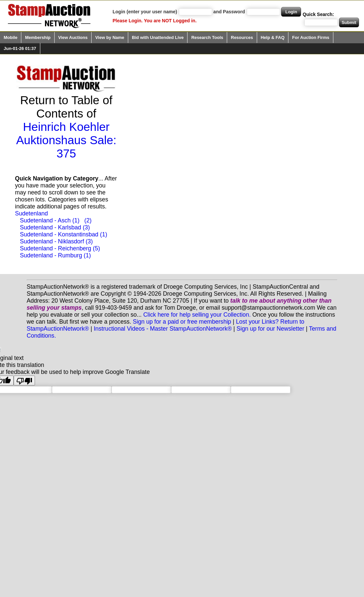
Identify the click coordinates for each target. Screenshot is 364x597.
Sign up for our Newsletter (270, 329)
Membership (38, 37)
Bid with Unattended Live (158, 37)
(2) (88, 220)
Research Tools (207, 37)
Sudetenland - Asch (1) (50, 220)
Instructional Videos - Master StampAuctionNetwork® (163, 329)
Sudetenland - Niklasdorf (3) (56, 241)
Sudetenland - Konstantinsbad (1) (64, 234)
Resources (242, 37)
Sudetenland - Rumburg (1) (55, 255)
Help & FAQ (273, 37)
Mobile (10, 37)
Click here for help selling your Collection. (197, 315)
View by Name (110, 37)
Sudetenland (31, 213)
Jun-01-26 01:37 (20, 48)
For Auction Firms (311, 37)
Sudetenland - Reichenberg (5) (60, 248)
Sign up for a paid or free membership (182, 322)
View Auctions (73, 37)
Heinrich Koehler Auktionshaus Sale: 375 (66, 140)
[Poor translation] (24, 381)
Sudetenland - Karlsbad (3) (55, 227)
